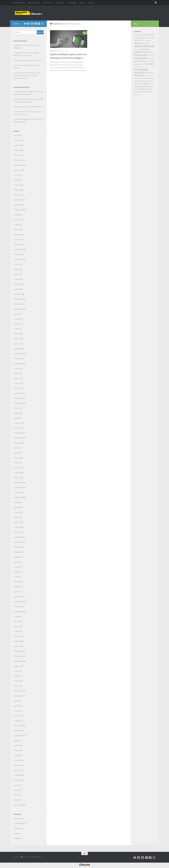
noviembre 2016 (20, 602)
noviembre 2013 (20, 726)
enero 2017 (19, 592)
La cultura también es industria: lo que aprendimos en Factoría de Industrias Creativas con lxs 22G (27, 75)
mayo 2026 (19, 140)
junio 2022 (19, 319)
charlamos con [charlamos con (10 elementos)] (150, 38)
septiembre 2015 (21, 661)
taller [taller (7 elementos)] (148, 89)
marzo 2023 (19, 279)
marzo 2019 (19, 468)
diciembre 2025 (20, 160)
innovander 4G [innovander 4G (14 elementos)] (139, 61)
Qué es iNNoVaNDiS (18, 3)
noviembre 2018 (20, 488)
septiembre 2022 (21, 309)
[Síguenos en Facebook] (28, 24)
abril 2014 (18, 711)
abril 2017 (18, 577)
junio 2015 (19, 671)
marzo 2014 (19, 716)
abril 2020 (18, 418)
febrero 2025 (19, 190)
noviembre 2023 (20, 249)
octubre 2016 (20, 607)
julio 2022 (18, 314)
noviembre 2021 (20, 354)
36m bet (18, 107)
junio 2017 (19, 567)
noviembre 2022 (20, 299)
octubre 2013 (20, 731)
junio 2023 (19, 264)
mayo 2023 (19, 269)
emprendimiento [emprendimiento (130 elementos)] (145, 46)
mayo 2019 (19, 458)
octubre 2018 (20, 492)
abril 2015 (18, 676)
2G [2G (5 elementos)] (136, 35)
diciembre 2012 (20, 775)
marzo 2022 (19, 334)
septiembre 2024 (21, 210)
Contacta (91, 3)
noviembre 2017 (20, 542)
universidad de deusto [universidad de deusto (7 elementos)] (145, 92)
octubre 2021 (20, 359)
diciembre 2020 (20, 393)
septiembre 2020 (21, 403)
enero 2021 (19, 388)
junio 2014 (19, 706)
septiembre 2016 (21, 612)
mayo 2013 (19, 750)
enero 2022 (19, 344)
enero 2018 (19, 532)
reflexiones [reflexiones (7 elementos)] (137, 89)
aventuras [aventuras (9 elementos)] (142, 38)
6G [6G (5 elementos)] (142, 35)
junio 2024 (19, 215)
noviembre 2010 (20, 805)
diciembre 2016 (20, 597)
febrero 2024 (19, 235)
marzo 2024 (19, 230)
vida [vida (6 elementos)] (140, 95)
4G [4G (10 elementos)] (138, 35)
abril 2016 (18, 631)
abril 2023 (18, 274)
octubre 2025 (20, 170)
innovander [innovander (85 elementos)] (141, 58)
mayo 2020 (19, 413)
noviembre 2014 (20, 696)
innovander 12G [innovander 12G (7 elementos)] (139, 64)
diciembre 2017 (20, 537)
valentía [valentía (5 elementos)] (136, 95)
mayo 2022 (19, 324)
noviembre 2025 (20, 165)
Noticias (82, 3)
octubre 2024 (20, 205)
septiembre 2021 (21, 364)
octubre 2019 (20, 443)
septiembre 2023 (21, 259)
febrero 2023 (19, 284)
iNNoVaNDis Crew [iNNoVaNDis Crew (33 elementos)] (142, 73)
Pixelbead (18, 119)
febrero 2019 (19, 473)
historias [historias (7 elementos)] (149, 52)
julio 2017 (18, 562)
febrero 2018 (19, 527)
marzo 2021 (19, 378)
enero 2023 (19, 289)
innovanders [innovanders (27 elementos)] (149, 64)
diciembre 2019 (20, 433)
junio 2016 (19, 621)
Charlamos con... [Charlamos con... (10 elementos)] (140, 40)
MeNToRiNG (72, 3)
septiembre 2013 (21, 736)
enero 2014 (19, 721)
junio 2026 (19, 135)
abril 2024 (18, 225)
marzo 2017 (19, 582)
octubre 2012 (20, 780)
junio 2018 (19, 507)
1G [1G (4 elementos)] (135, 35)
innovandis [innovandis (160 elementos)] (141, 69)
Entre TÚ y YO (48, 3)
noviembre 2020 (20, 398)
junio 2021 (19, 368)
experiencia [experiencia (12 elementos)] (145, 49)
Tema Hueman (37, 857)
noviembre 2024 (20, 200)
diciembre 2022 (20, 294)
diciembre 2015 (20, 651)
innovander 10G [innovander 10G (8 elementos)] (149, 61)
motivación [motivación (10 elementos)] (150, 81)
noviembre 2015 (20, 656)
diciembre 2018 (20, 483)
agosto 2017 (19, 557)
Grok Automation (21, 92)
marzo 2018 (19, 522)
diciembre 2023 (20, 244)
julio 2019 (18, 448)
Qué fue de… (60, 3)
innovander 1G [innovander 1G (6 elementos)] (151, 59)
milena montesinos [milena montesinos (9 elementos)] (140, 81)
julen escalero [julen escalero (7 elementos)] (143, 78)
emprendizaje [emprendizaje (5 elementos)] (138, 49)
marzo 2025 (19, 185)
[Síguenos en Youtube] (35, 24)
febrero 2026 (19, 150)
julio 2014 (18, 701)
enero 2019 (19, 478)
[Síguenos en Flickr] (39, 24)
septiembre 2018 (21, 497)
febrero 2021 (19, 383)
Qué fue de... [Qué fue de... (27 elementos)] (148, 86)
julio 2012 (18, 785)
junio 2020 (19, 408)
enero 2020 (19, 428)
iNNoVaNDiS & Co (34, 3)
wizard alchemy (20, 112)
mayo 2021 (19, 373)
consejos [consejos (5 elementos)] (148, 40)
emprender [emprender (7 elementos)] (145, 43)
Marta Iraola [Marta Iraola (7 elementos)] (150, 78)
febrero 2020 (19, 423)
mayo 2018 (19, 512)
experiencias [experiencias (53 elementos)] (140, 52)
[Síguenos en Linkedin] (32, 24)
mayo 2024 (19, 220)
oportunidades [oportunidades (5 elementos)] (138, 84)
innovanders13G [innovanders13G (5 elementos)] (138, 67)
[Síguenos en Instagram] (42, 24)
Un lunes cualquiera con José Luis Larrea (29, 60)
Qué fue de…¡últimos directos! (32, 107)
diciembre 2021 (20, 349)
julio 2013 (18, 740)
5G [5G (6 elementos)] (140, 35)
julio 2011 (18, 795)
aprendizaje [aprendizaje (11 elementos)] (147, 35)
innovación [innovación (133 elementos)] (141, 55)
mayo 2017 (19, 572)
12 (85, 33)
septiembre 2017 (21, 552)
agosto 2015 (19, 666)
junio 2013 (19, 745)
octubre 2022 (20, 304)
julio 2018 (18, 502)
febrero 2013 (19, 765)
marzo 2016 (19, 636)
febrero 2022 (19, 339)
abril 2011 (18, 800)
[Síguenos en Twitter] (25, 24)
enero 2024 (19, 240)
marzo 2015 (19, 681)
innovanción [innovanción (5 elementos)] (151, 56)
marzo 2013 (19, 760)
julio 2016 (18, 616)
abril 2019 (18, 463)
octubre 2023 (20, 254)
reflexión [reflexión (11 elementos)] (143, 89)
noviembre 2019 (20, 438)
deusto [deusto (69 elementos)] (138, 43)
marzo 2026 (19, 145)
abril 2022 (18, 329)
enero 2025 (19, 195)
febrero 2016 (19, 641)
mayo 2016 (19, 626)
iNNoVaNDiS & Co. (21, 824)
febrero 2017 (19, 587)
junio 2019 (19, 453)
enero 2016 (19, 646)
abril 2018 (18, 517)
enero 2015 (19, 686)
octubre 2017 (20, 547)
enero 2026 (19, 155)
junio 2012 (19, 790)
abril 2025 (18, 180)
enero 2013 (19, 770)
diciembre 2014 (20, 691)
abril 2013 (18, 755)
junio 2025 (19, 175)
